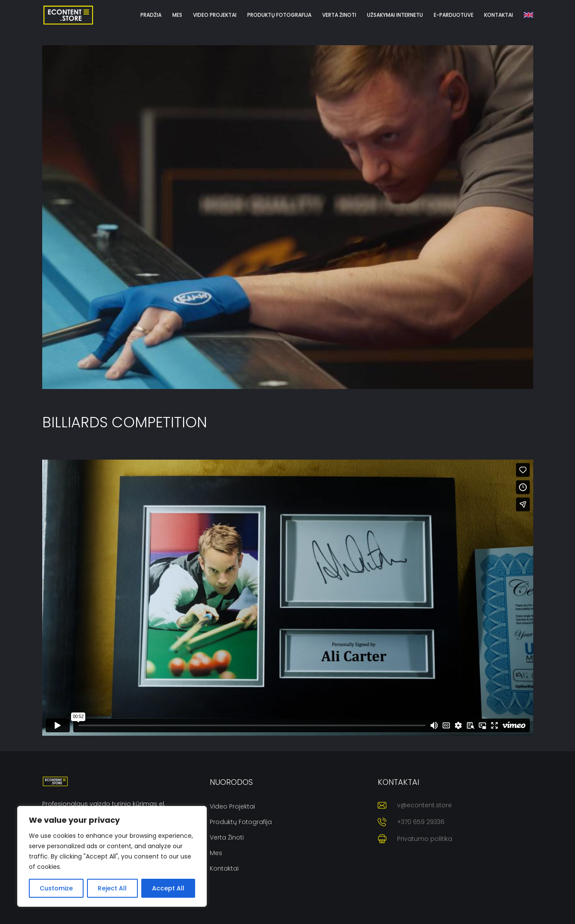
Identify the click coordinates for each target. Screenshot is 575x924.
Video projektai (232, 806)
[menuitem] (528, 15)
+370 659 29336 (421, 822)
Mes (216, 853)
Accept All (168, 888)
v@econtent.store (424, 805)
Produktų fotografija (241, 822)
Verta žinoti (227, 837)
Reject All (112, 888)
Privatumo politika (425, 839)
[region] (112, 856)
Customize (56, 888)
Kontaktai (224, 868)
